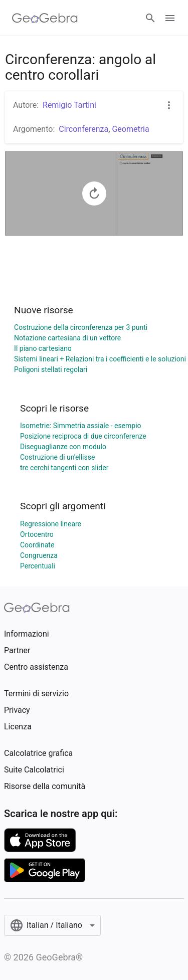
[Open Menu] (170, 18)
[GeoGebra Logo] (45, 18)
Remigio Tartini (69, 105)
